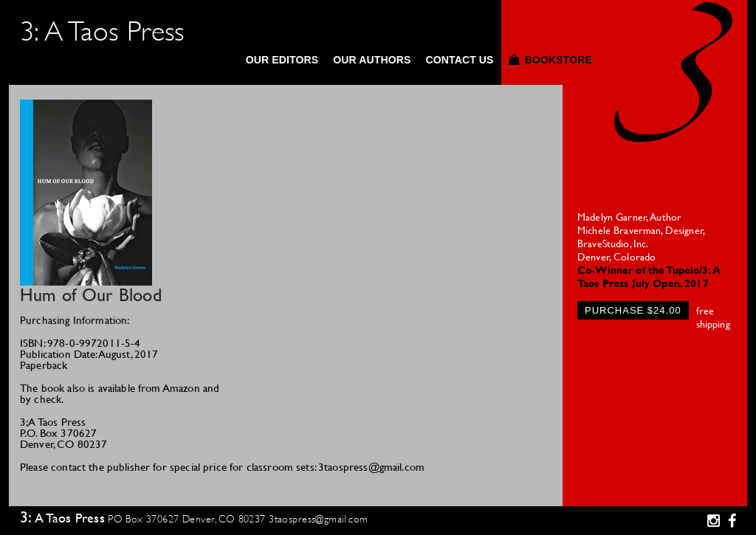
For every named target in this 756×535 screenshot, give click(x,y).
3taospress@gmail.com (318, 519)
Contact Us (459, 60)
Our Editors (282, 60)
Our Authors (372, 60)
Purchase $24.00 (633, 310)
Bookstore (559, 60)
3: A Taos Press (102, 31)
